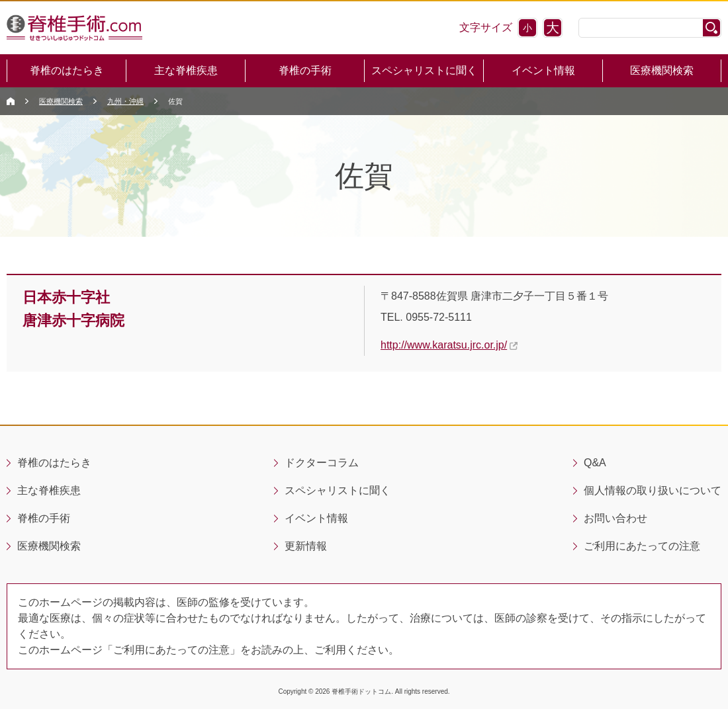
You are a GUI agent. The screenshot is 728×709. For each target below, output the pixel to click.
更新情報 (306, 546)
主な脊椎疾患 (186, 70)
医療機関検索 (662, 70)
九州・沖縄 (125, 101)
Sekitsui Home (11, 101)
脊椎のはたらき (67, 70)
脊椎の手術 (305, 70)
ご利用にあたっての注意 (642, 546)
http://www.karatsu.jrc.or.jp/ (444, 345)
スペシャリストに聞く (424, 70)
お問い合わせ (615, 518)
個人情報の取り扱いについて (653, 490)
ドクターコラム (322, 463)
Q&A (595, 463)
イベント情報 (543, 70)
